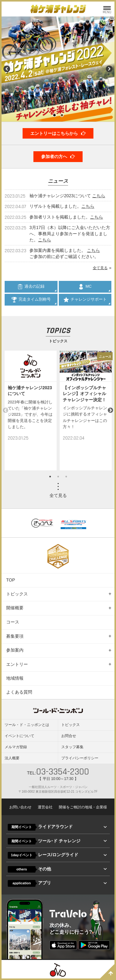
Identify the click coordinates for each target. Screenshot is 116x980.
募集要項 (15, 636)
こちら (99, 196)
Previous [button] (6, 411)
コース (13, 622)
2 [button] (58, 477)
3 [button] (66, 477)
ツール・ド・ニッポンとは (27, 725)
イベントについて (19, 736)
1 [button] (50, 477)
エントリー (17, 664)
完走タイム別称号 (31, 300)
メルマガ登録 (16, 747)
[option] (31, 411)
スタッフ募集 (72, 747)
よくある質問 (19, 692)
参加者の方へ (58, 156)
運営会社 (45, 807)
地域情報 (15, 678)
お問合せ (69, 736)
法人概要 (12, 758)
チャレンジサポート (85, 300)
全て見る (100, 268)
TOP (11, 580)
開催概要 (15, 608)
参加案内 (15, 650)
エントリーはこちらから (58, 133)
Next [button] (110, 411)
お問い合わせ (20, 807)
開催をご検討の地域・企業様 (83, 807)
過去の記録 (31, 287)
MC (85, 287)
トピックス (17, 594)
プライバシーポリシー (80, 758)
